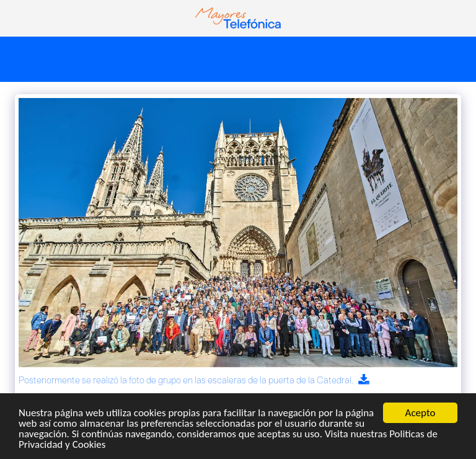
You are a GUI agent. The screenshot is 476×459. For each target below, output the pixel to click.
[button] (14, 18)
